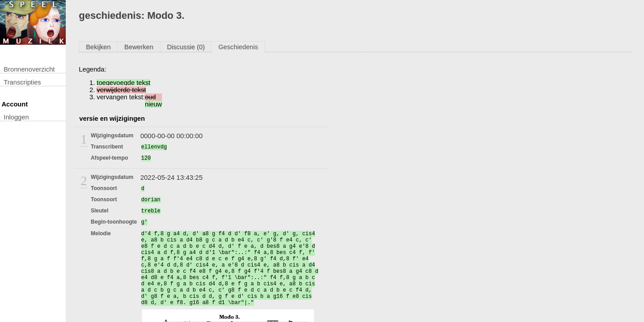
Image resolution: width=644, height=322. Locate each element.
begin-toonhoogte (114, 222)
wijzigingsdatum (112, 136)
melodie (101, 233)
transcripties (22, 82)
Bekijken (98, 47)
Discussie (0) (186, 47)
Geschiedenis (238, 47)
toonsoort (104, 188)
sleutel (100, 211)
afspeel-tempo (109, 158)
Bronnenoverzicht (29, 69)
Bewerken (139, 47)
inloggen (16, 117)
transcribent (107, 147)
